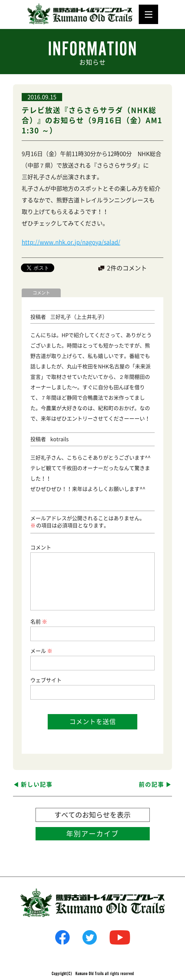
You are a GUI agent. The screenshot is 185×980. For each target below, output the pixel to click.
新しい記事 (37, 784)
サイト (54, 680)
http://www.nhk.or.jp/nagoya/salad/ (71, 242)
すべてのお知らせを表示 (92, 815)
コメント (41, 548)
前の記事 (151, 784)
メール (41, 651)
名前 (38, 622)
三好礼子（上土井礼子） (79, 317)
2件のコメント (127, 268)
